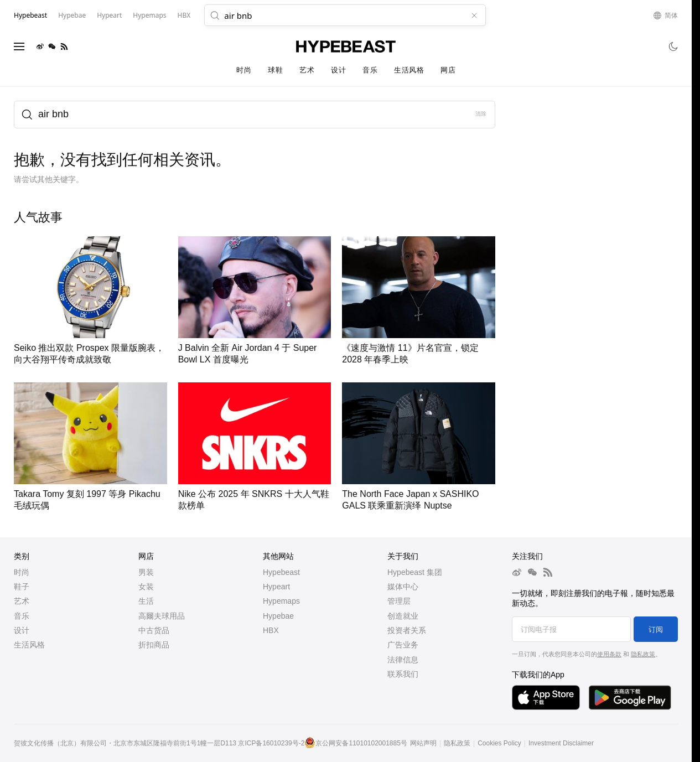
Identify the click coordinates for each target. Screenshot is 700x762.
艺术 (307, 70)
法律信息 (403, 660)
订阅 (656, 629)
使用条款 (609, 654)
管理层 (399, 601)
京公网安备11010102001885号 (361, 743)
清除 (481, 114)
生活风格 (409, 70)
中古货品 (154, 630)
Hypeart (276, 587)
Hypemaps (281, 601)
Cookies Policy (499, 743)
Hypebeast (281, 572)
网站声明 (423, 743)
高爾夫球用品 (162, 616)
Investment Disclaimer (561, 743)
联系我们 (403, 674)
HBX (271, 630)
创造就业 (403, 616)
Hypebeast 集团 (415, 572)
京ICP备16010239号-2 (271, 743)
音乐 (370, 70)
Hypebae (278, 616)
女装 (146, 587)
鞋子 (22, 587)
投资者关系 (407, 630)
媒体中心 (403, 587)
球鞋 (275, 70)
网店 (448, 70)
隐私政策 (643, 654)
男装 (146, 572)
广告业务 (403, 645)
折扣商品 (154, 645)
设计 (338, 70)
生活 (146, 601)
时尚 (244, 70)
